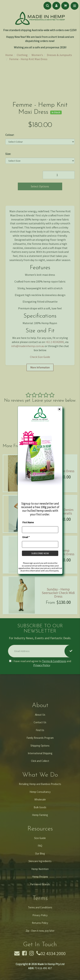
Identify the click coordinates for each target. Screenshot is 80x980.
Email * (26, 537)
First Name (28, 522)
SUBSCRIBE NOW (40, 553)
